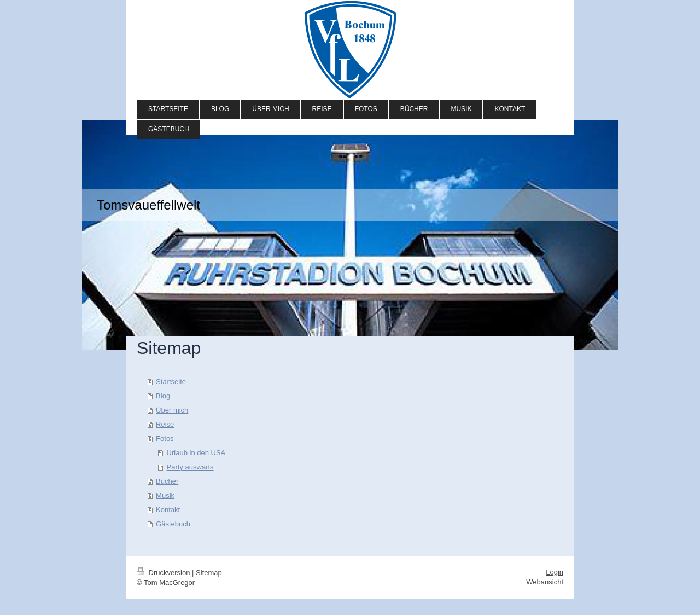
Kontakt (168, 510)
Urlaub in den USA (196, 453)
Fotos (165, 439)
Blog (163, 396)
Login (555, 572)
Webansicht (545, 582)
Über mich (172, 410)
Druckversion (164, 573)
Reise (165, 424)
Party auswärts (190, 467)
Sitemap (209, 573)
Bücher (167, 481)
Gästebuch (173, 524)
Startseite (171, 382)
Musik (165, 495)
